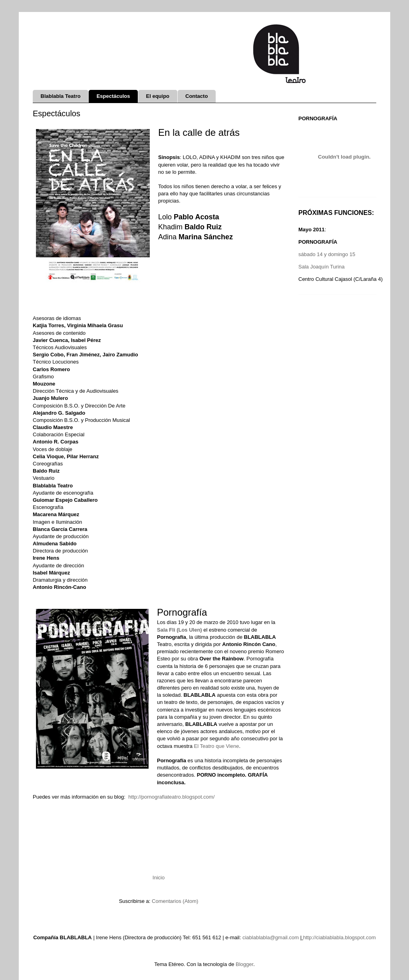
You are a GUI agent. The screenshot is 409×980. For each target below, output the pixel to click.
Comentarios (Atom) (175, 901)
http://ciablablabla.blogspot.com (340, 937)
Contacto (197, 96)
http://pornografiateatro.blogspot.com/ (171, 797)
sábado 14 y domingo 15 (327, 254)
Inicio (159, 878)
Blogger (244, 964)
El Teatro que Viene (217, 746)
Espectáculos (113, 96)
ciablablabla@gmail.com (271, 937)
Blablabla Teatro (61, 96)
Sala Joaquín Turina (322, 267)
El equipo (158, 96)
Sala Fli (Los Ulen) (180, 630)
